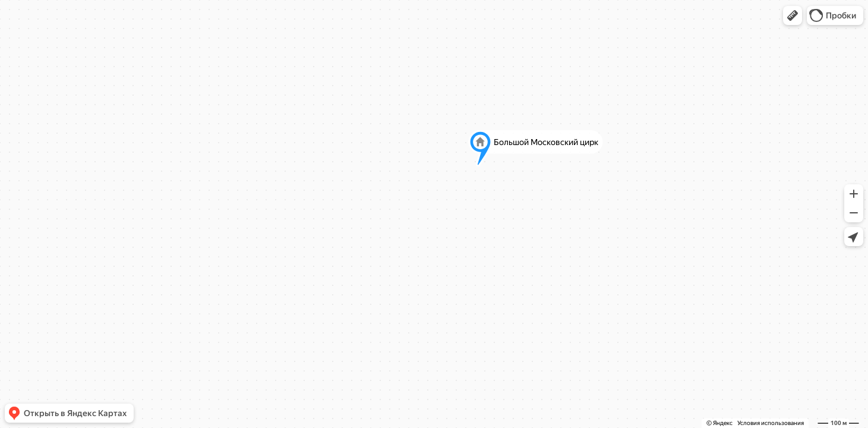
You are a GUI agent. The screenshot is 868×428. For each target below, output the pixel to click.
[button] (793, 15)
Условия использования (771, 423)
